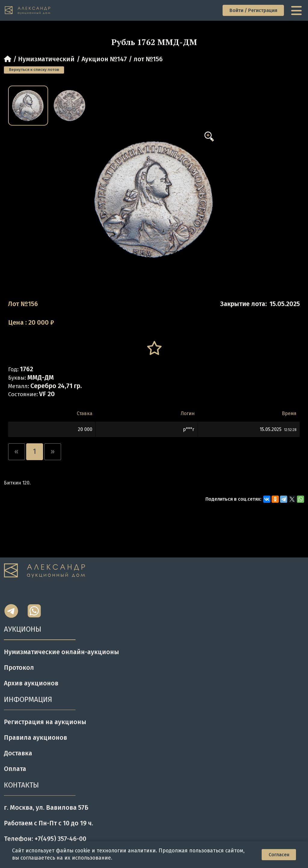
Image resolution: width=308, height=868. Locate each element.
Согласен (279, 855)
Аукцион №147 (104, 59)
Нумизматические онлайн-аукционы (62, 652)
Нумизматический (46, 59)
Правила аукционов (35, 738)
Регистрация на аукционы (45, 722)
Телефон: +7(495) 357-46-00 (45, 839)
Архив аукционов (31, 683)
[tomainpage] (28, 11)
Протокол (19, 668)
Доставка (18, 753)
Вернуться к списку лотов (34, 70)
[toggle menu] (297, 11)
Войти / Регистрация (253, 10)
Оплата (15, 769)
